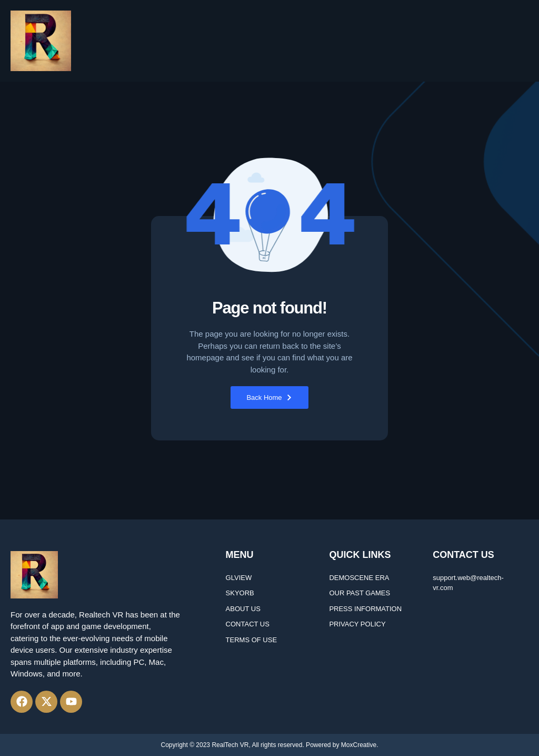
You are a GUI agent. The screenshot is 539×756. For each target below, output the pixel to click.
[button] (525, 41)
